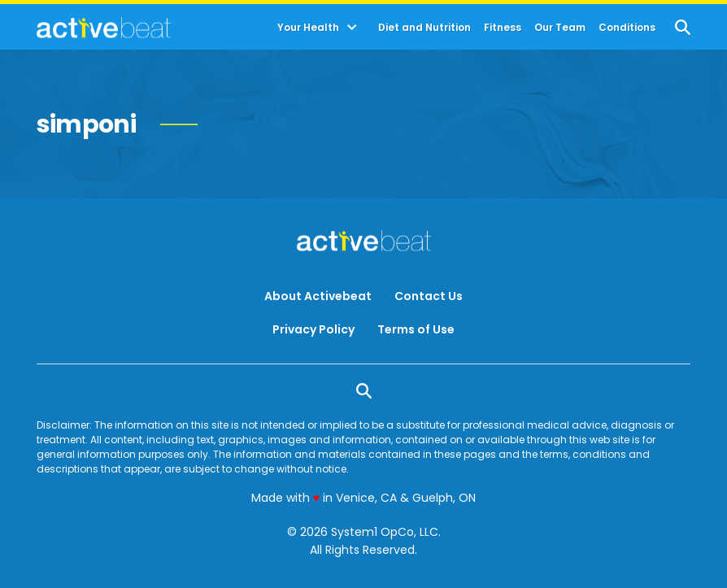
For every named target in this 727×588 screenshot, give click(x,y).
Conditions (627, 28)
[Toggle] (352, 28)
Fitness (503, 28)
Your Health (308, 28)
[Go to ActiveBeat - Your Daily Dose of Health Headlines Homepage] (104, 28)
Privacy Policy (313, 329)
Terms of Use (416, 329)
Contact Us (429, 296)
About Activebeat (318, 296)
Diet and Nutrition (424, 28)
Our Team (560, 28)
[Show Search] (683, 27)
